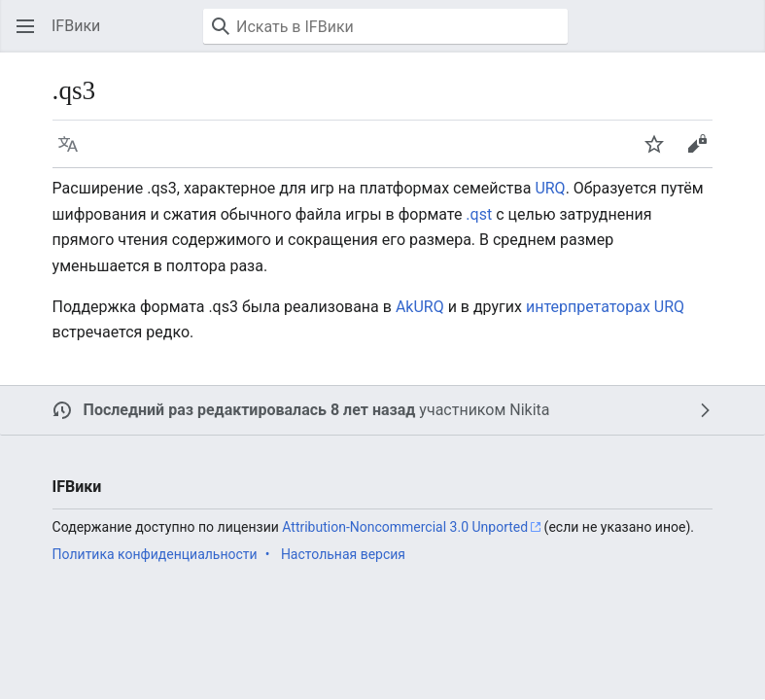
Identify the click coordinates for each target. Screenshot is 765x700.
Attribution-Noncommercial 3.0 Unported (405, 527)
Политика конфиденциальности (155, 554)
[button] (25, 26)
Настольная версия (343, 554)
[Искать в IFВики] (385, 26)
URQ (550, 188)
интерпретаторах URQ (605, 307)
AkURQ (420, 307)
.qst (479, 214)
